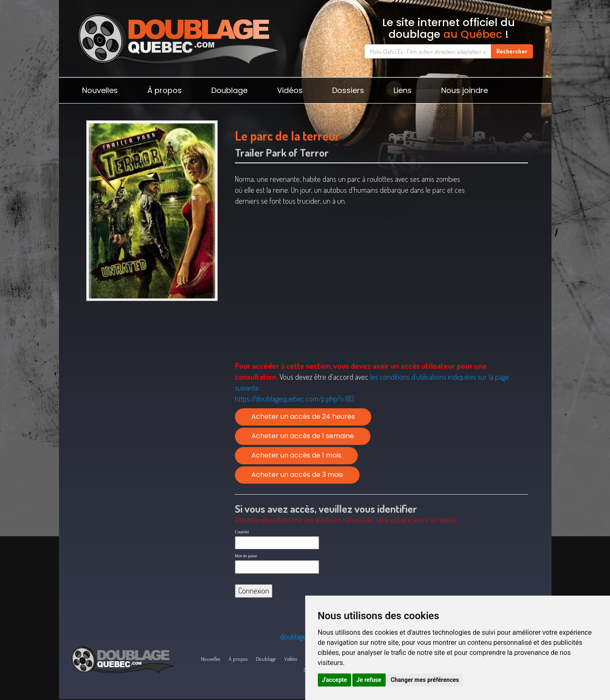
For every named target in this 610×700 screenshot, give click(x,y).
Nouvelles (100, 90)
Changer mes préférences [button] (425, 680)
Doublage (229, 90)
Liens (403, 90)
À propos (165, 90)
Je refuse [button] (369, 680)
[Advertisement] (152, 370)
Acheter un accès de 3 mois (297, 475)
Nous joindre (465, 90)
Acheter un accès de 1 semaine (303, 436)
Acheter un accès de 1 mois (296, 455)
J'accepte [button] (335, 680)
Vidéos (290, 90)
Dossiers (348, 90)
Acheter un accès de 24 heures (303, 417)
